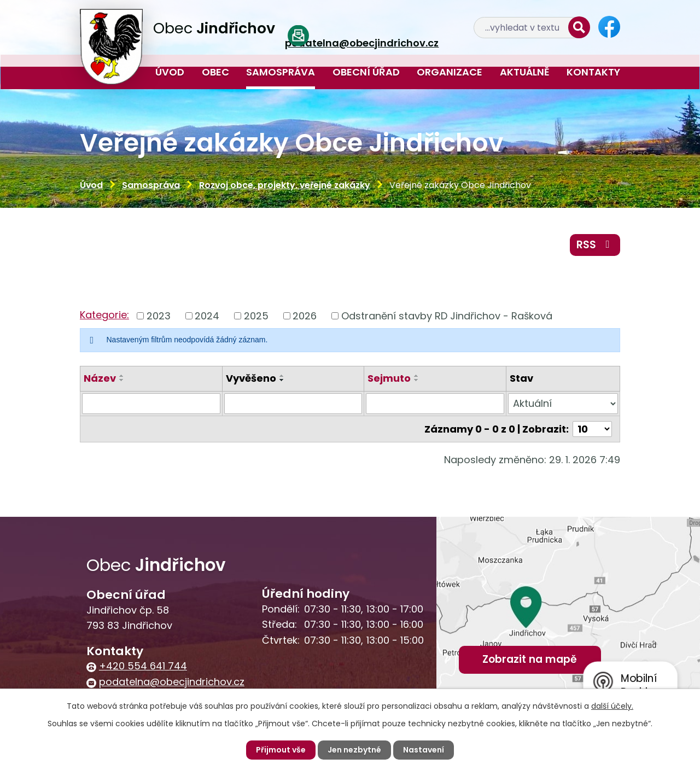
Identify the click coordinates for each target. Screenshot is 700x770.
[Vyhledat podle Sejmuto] (435, 404)
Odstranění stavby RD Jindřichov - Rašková (447, 316)
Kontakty (593, 72)
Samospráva (281, 72)
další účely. (612, 706)
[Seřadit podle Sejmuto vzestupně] (417, 376)
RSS (595, 245)
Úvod (170, 72)
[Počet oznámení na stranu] (592, 429)
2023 (159, 316)
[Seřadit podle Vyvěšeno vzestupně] (282, 376)
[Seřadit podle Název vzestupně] (122, 376)
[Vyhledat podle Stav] (563, 404)
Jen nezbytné (354, 750)
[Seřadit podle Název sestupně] (122, 380)
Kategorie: (104, 315)
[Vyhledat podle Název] (151, 404)
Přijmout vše (281, 750)
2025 (256, 316)
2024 (207, 316)
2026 (305, 316)
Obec (215, 72)
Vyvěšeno (251, 378)
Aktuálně (525, 72)
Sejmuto (389, 378)
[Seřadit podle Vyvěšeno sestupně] (282, 380)
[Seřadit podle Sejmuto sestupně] (417, 380)
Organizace (450, 72)
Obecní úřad (366, 72)
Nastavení (424, 750)
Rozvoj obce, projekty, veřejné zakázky (285, 185)
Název (100, 378)
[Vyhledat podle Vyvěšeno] (293, 404)
